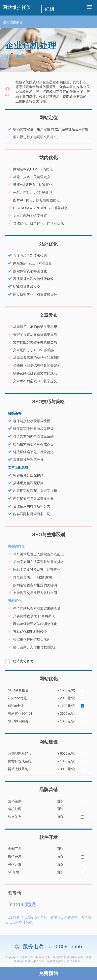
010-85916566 (65, 946)
